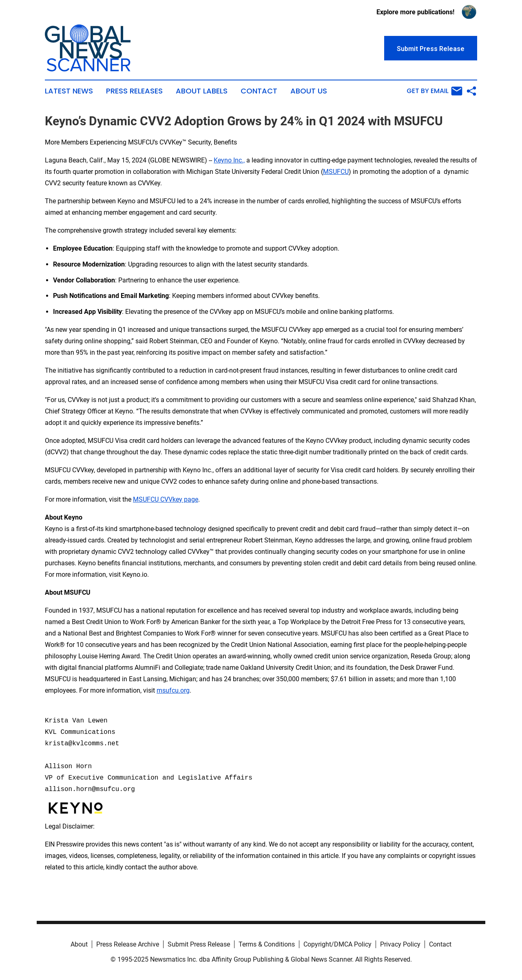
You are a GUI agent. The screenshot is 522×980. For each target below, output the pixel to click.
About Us (309, 91)
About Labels (202, 91)
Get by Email (435, 91)
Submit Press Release (199, 944)
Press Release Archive (128, 944)
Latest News (69, 91)
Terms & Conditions (267, 944)
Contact (259, 91)
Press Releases (134, 91)
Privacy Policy (400, 944)
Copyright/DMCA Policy (337, 944)
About (79, 944)
